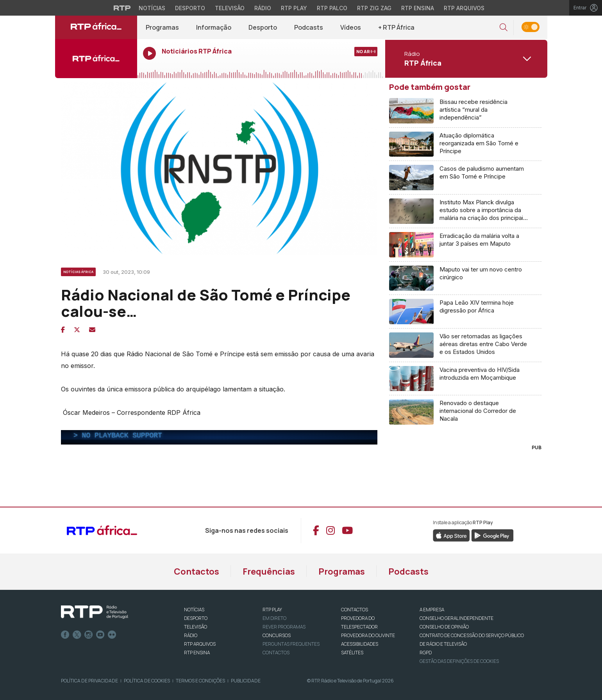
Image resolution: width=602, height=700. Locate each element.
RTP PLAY (272, 610)
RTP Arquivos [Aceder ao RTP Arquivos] (464, 8)
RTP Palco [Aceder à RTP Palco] (332, 8)
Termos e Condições (200, 681)
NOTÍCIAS (194, 610)
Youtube (100, 635)
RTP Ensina (197, 653)
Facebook (65, 635)
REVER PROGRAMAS (284, 627)
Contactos (196, 571)
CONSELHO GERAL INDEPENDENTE (456, 618)
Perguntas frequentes (291, 644)
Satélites (352, 653)
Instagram (89, 635)
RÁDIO (191, 635)
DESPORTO (196, 618)
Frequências (269, 571)
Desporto (263, 27)
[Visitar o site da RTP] (122, 8)
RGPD (426, 653)
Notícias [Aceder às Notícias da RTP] (152, 8)
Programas (162, 27)
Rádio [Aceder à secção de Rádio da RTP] (263, 8)
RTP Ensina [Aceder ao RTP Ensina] (418, 8)
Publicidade (246, 681)
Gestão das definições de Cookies (459, 661)
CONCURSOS (277, 635)
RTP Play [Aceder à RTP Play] (294, 8)
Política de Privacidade (89, 681)
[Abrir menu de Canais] (465, 59)
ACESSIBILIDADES (360, 644)
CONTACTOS (355, 610)
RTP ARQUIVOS (200, 644)
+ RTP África (396, 27)
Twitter (77, 635)
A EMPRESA (432, 610)
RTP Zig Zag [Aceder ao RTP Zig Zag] (374, 8)
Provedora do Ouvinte (368, 635)
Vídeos (351, 27)
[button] (504, 28)
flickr (112, 635)
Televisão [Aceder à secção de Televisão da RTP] (230, 8)
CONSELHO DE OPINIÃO (444, 627)
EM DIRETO (274, 618)
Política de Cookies (147, 681)
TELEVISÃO (196, 627)
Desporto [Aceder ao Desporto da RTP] (190, 8)
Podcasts (309, 27)
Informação (214, 27)
